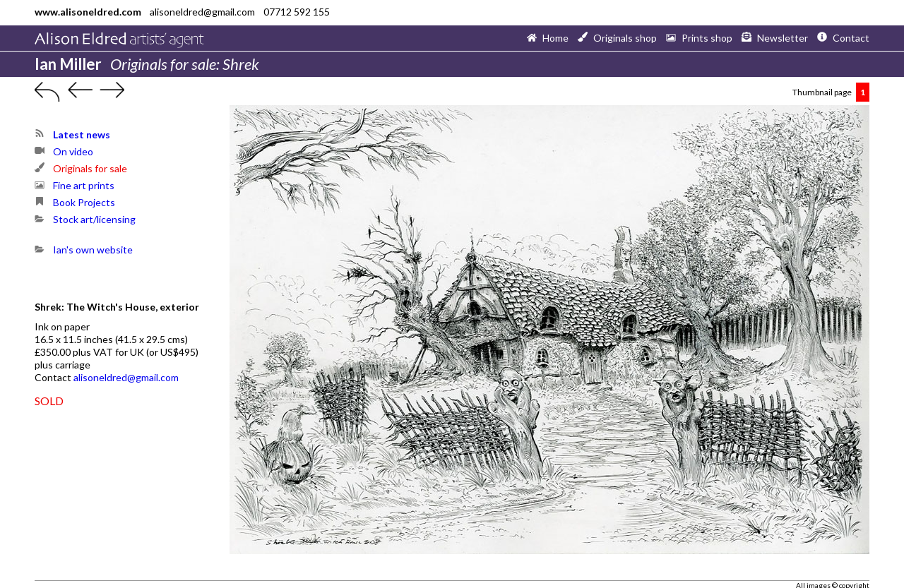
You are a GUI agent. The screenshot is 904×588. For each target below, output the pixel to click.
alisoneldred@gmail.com (126, 377)
